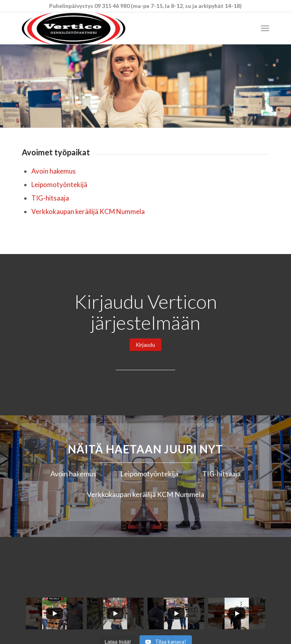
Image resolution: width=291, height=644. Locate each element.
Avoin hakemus (54, 171)
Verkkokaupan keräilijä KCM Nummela (88, 211)
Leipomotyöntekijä (59, 184)
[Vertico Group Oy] (121, 28)
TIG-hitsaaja (50, 198)
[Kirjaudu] (145, 345)
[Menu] (265, 28)
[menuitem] (265, 28)
